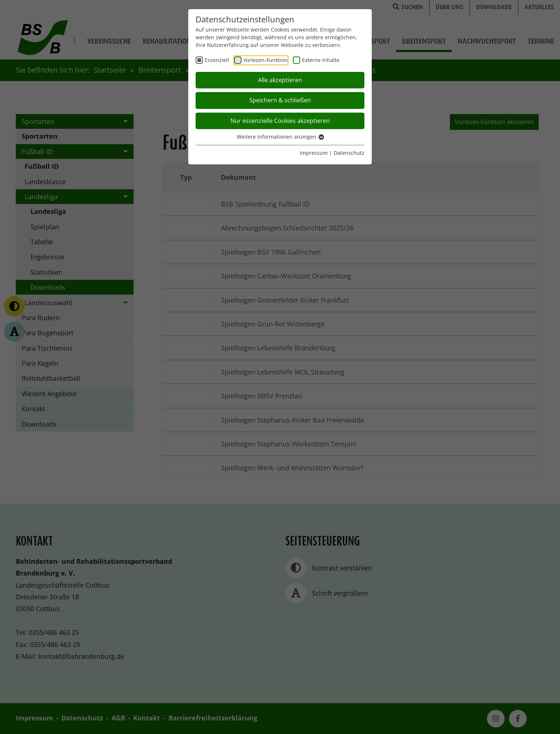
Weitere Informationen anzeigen (280, 137)
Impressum (314, 153)
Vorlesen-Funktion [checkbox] (266, 60)
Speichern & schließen (280, 100)
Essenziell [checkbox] (217, 60)
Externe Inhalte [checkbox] (321, 60)
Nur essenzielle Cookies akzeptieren (280, 121)
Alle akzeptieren (280, 80)
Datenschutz (349, 153)
